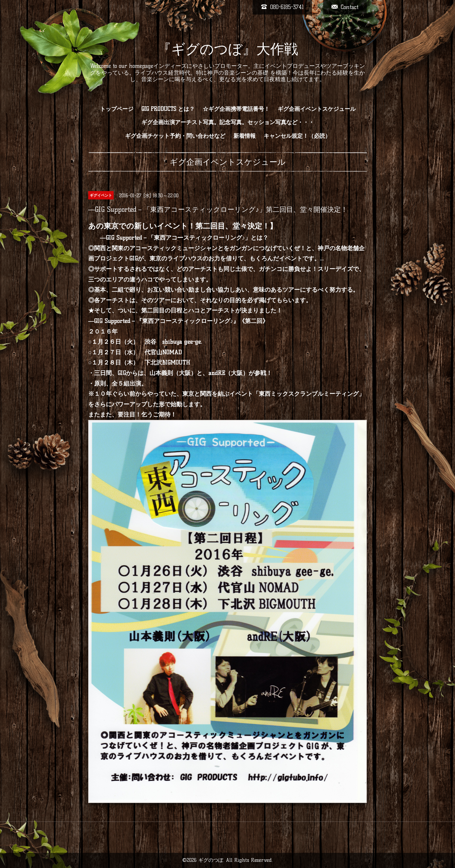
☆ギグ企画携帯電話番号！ (236, 109)
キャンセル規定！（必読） (297, 136)
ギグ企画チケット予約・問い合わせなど (175, 136)
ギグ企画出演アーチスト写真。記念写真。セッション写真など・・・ (228, 122)
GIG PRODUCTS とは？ (168, 109)
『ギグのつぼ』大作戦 (228, 49)
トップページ (117, 109)
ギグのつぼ (211, 860)
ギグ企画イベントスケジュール (317, 109)
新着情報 (245, 136)
